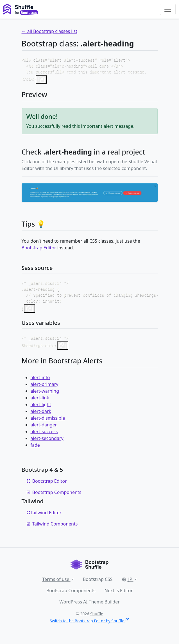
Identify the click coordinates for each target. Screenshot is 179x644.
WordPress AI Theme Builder (89, 606)
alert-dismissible (48, 422)
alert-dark (41, 416)
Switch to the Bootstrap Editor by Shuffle (89, 625)
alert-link (40, 402)
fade (35, 450)
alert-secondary (47, 443)
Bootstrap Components (54, 497)
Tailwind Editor (44, 517)
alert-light (41, 409)
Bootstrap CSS (98, 584)
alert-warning (45, 395)
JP (128, 584)
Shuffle (97, 618)
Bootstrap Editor (39, 249)
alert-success (44, 436)
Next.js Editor (119, 595)
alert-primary (45, 389)
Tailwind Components (52, 528)
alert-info (40, 382)
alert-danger (44, 429)
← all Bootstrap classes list (49, 31)
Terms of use (56, 584)
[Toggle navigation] (168, 9)
